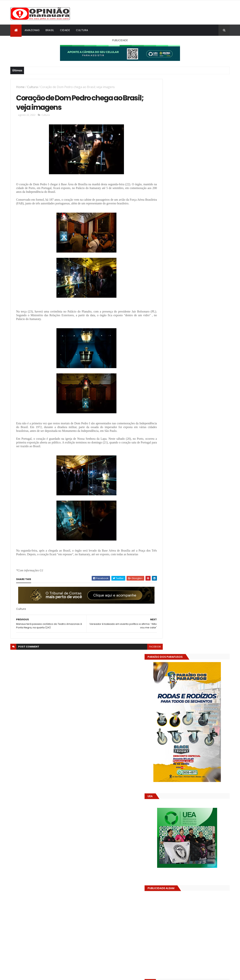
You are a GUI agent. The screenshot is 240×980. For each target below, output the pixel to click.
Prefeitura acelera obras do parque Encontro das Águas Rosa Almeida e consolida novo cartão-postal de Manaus (202, 582)
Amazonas (32, 30)
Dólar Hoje (168, 717)
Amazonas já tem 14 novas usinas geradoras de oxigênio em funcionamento (200, 565)
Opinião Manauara (181, 624)
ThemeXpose (31, 975)
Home (20, 87)
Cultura (82, 30)
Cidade (65, 30)
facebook (147, 648)
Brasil (50, 30)
